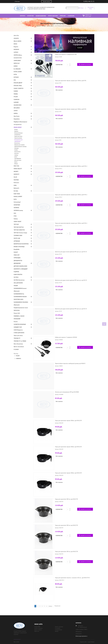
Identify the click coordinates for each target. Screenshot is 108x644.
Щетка (16, 162)
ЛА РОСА (16, 277)
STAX (15, 216)
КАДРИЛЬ (16, 272)
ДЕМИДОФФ (17, 263)
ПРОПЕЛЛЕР (17, 319)
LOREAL (16, 113)
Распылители (17, 152)
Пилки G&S (17, 313)
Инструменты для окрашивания (18, 141)
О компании (58, 628)
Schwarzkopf (17, 202)
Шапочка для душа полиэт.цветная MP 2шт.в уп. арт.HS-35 (71, 252)
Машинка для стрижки (19, 145)
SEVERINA (16, 208)
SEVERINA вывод (18, 210)
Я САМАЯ (16, 349)
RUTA (15, 199)
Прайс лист (37, 631)
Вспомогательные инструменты (18, 134)
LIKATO (16, 111)
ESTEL (15, 74)
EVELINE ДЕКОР (18, 83)
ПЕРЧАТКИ (17, 310)
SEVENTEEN (17, 205)
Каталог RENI (37, 627)
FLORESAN (16, 99)
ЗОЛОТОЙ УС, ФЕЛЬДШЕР (21, 269)
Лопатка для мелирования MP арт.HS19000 (67, 392)
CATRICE (16, 52)
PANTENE (16, 180)
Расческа (16, 153)
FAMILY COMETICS (19, 88)
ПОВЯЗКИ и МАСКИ (19, 316)
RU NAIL (16, 191)
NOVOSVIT (16, 174)
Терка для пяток (18, 335)
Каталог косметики (38, 628)
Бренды (57, 631)
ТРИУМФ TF (17, 338)
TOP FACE (16, 224)
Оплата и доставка (59, 627)
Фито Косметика (18, 344)
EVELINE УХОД (18, 86)
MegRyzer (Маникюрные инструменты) (20, 123)
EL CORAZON (17, 69)
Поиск (82, 8)
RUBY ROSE (17, 194)
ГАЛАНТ (16, 252)
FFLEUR (16, 97)
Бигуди (16, 129)
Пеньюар (16, 148)
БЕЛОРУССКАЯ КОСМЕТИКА (21, 244)
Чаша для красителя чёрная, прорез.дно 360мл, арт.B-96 (71, 81)
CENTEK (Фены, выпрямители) (18, 56)
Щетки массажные (19, 347)
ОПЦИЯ (16, 286)
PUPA (15, 185)
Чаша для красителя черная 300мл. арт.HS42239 (68, 420)
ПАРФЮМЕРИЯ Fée (19, 294)
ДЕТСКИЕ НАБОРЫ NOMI (20, 266)
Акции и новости (38, 630)
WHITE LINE (17, 238)
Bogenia (16, 47)
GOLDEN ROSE (18, 105)
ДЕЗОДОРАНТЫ (18, 261)
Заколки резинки (18, 138)
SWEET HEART (17, 222)
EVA (15, 80)
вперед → (51, 606)
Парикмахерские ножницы (20, 146)
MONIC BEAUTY (18, 169)
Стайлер (16, 155)
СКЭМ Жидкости (18, 330)
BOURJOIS (16, 49)
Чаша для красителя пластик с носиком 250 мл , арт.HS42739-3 (72, 578)
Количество (59, 65)
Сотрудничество (59, 630)
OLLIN (15, 177)
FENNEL (16, 94)
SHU (15, 213)
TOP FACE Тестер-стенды (20, 233)
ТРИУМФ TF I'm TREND (20, 341)
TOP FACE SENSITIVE (19, 230)
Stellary (16, 219)
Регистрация (91, 7)
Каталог (44, 26)
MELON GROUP (50, 26)
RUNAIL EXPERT (18, 196)
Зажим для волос (18, 136)
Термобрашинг (18, 158)
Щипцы (16, 164)
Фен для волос (18, 160)
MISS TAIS (16, 166)
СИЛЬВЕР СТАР (18, 327)
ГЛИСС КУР (17, 255)
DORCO (16, 66)
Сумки (16, 157)
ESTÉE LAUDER (18, 72)
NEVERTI (16, 171)
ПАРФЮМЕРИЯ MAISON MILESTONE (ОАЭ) (20, 298)
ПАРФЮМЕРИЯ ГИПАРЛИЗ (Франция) (21, 304)
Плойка (16, 150)
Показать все (57, 606)
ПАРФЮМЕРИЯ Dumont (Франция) (20, 290)
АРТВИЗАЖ (17, 241)
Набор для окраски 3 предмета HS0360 (66, 337)
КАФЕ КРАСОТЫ (18, 274)
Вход (91, 9)
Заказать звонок (46, 2)
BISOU (15, 44)
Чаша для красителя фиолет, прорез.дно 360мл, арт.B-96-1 (71, 166)
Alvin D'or (16, 35)
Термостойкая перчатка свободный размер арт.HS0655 (70, 363)
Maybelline (17, 119)
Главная (38, 26)
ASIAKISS (16, 38)
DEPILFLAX (17, 63)
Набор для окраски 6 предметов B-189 (66, 54)
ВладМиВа (17, 249)
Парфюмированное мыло (21, 308)
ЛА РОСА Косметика (19, 280)
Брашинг (16, 131)
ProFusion (16, 183)
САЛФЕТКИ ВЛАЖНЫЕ (20, 324)
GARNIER (16, 102)
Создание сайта (83, 642)
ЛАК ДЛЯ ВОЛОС (18, 283)
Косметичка (17, 143)
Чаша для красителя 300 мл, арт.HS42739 (66, 499)
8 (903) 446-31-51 (89, 1)
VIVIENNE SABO (18, 235)
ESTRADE (16, 77)
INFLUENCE (17, 108)
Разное (16, 322)
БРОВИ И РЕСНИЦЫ (19, 247)
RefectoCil (16, 188)
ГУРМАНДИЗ (17, 258)
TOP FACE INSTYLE (19, 227)
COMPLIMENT (17, 61)
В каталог (80, 48)
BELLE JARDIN (17, 41)
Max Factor (17, 116)
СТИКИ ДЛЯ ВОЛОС (19, 333)
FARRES (16, 91)
